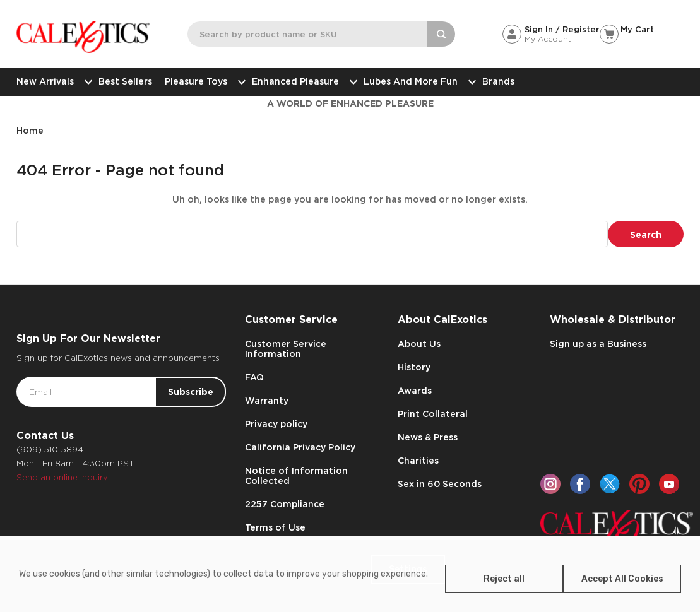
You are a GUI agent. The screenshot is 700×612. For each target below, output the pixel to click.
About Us (419, 344)
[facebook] (580, 484)
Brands (498, 81)
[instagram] (550, 484)
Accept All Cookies (622, 579)
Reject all (504, 579)
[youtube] (669, 484)
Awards (415, 391)
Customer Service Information (286, 349)
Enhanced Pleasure (301, 81)
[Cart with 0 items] (642, 29)
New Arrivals (51, 81)
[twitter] (610, 484)
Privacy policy (276, 424)
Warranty (267, 401)
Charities (418, 461)
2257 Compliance (285, 504)
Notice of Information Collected (296, 476)
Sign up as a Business (598, 344)
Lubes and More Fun (417, 81)
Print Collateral (433, 414)
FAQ (254, 377)
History (414, 367)
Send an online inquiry (62, 477)
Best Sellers (125, 81)
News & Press (428, 437)
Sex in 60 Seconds (440, 484)
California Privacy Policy (300, 447)
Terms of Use (275, 527)
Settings (408, 569)
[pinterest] (639, 484)
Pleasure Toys (202, 81)
